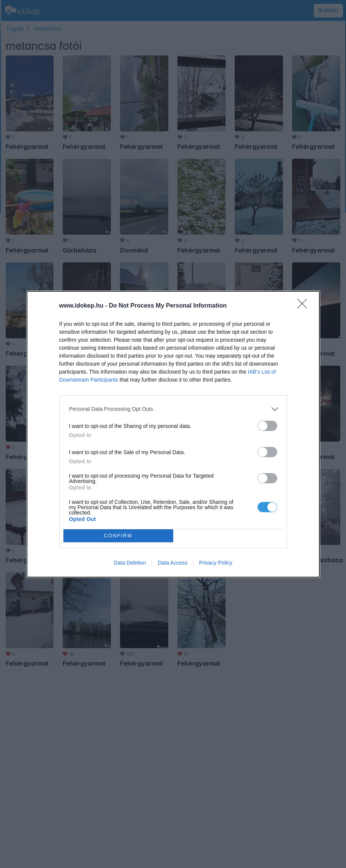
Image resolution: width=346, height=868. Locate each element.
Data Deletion (130, 563)
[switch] (267, 426)
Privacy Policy (216, 563)
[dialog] (173, 434)
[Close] (305, 306)
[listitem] (173, 409)
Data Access (172, 563)
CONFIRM (118, 536)
